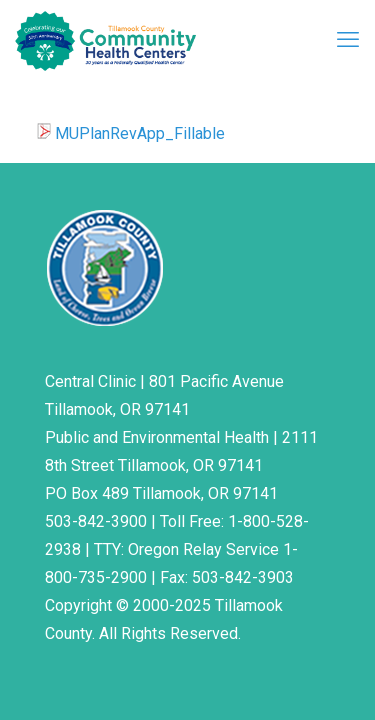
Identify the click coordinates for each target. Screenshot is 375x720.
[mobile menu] (348, 40)
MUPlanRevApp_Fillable (140, 133)
